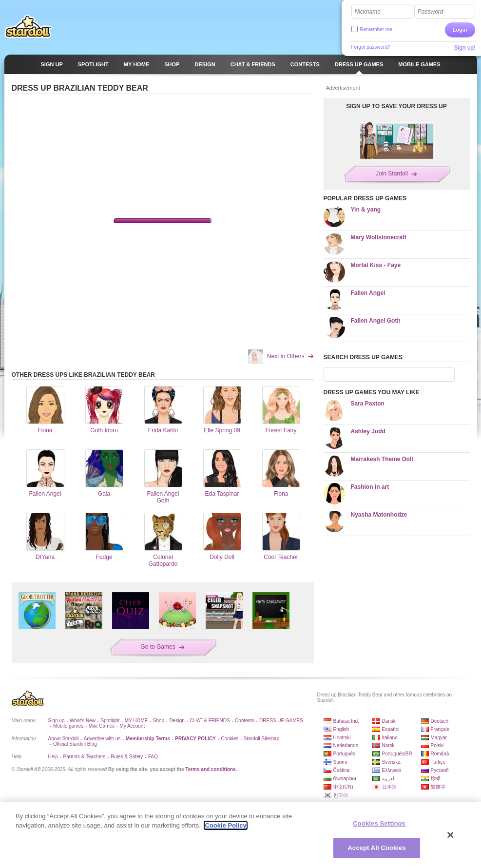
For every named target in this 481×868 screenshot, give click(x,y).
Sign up (57, 721)
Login (460, 30)
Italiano (390, 738)
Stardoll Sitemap (261, 739)
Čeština (342, 770)
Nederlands (346, 745)
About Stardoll (64, 739)
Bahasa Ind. (346, 721)
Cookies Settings (379, 823)
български (345, 779)
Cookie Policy (225, 825)
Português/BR (397, 754)
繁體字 (438, 787)
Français (440, 729)
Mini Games (102, 726)
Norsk (388, 745)
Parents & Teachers (85, 757)
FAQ (153, 757)
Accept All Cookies (377, 848)
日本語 (389, 787)
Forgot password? (371, 47)
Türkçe (438, 762)
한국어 (341, 795)
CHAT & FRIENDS (210, 721)
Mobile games (68, 726)
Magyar (439, 738)
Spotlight (110, 721)
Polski (437, 745)
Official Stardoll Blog (75, 744)
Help (53, 757)
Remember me (376, 29)
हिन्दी (436, 779)
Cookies (230, 739)
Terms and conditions (210, 769)
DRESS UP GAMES (281, 721)
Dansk (389, 721)
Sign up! (464, 48)
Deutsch (440, 721)
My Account (132, 726)
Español (391, 729)
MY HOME (136, 721)
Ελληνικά (392, 770)
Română (440, 754)
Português (345, 754)
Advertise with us (102, 739)
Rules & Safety (127, 757)
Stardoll (28, 26)
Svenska (391, 762)
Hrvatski (342, 738)
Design (177, 721)
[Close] (451, 835)
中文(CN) (343, 787)
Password (431, 12)
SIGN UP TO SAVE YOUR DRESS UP (396, 106)
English (341, 729)
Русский (440, 770)
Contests (244, 721)
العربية (389, 779)
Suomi (340, 762)
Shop (159, 721)
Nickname (368, 12)
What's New (83, 721)
